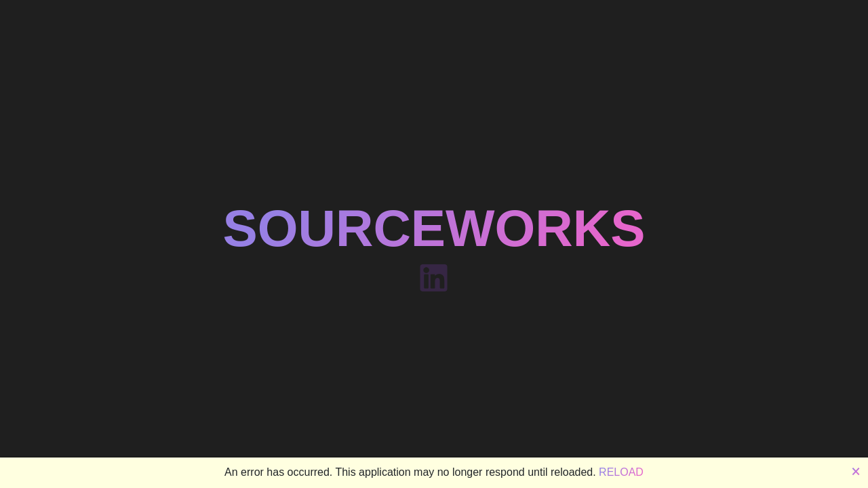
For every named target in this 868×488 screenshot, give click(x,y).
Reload (621, 472)
